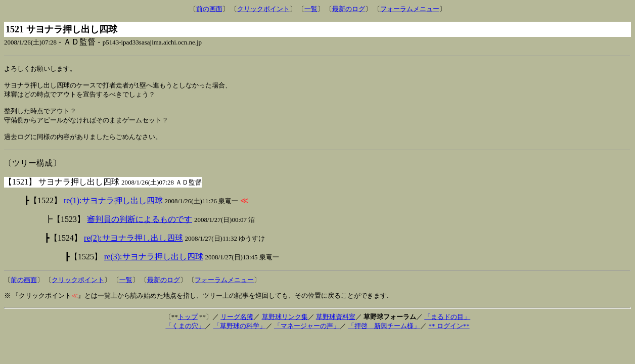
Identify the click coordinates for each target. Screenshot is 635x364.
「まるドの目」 (447, 324)
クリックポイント (263, 9)
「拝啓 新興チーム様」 (384, 333)
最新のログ (349, 9)
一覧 (311, 9)
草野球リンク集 (285, 324)
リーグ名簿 (237, 324)
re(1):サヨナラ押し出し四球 (113, 208)
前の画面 (209, 9)
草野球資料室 (336, 324)
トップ (188, 324)
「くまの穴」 (185, 333)
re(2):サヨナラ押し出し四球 (133, 245)
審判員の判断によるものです (140, 227)
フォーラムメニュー (410, 9)
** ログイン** (449, 333)
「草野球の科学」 (240, 333)
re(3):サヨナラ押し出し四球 (154, 264)
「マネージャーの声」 (307, 333)
